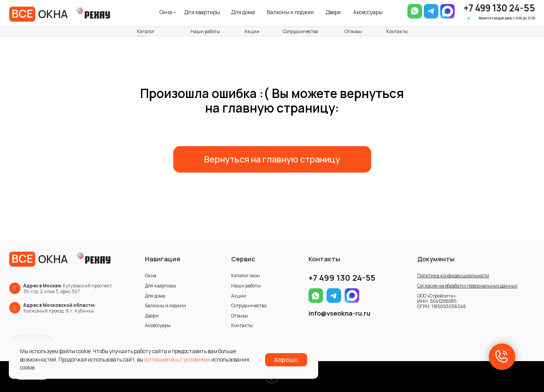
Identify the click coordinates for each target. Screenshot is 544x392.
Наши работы (205, 31)
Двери (333, 12)
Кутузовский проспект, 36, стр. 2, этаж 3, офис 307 (68, 288)
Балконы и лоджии (290, 12)
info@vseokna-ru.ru (339, 313)
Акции (252, 31)
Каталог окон (146, 34)
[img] (447, 11)
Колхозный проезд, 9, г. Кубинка (59, 308)
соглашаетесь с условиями (177, 360)
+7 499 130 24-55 (499, 8)
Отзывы (353, 31)
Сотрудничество (301, 31)
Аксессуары (368, 12)
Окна (166, 12)
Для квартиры (202, 12)
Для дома (243, 12)
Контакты (397, 31)
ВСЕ (22, 13)
